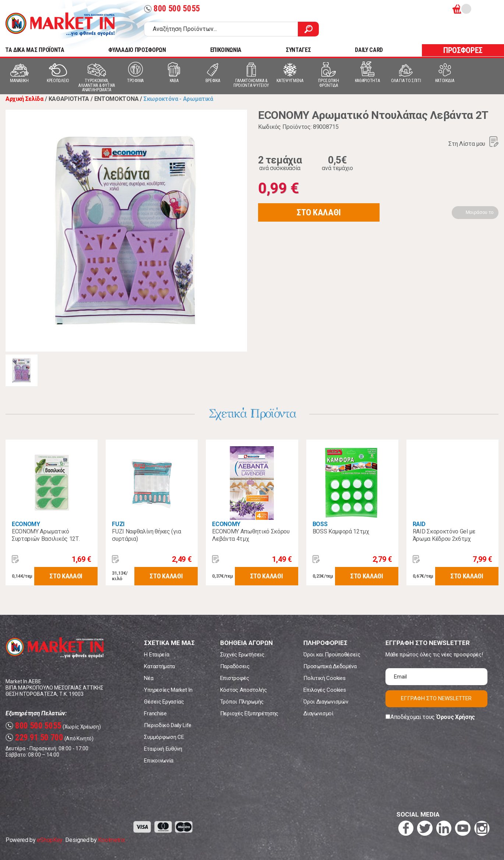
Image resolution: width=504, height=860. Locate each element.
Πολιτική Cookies (324, 678)
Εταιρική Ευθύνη (163, 749)
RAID (419, 524)
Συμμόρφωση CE (164, 737)
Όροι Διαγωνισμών (326, 702)
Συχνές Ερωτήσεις (242, 655)
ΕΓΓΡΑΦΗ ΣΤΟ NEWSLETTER (436, 698)
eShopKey (50, 840)
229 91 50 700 (34, 738)
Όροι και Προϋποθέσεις (332, 655)
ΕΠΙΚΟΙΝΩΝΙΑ (226, 50)
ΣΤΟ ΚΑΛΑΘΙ (319, 212)
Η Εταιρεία (156, 655)
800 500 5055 (172, 9)
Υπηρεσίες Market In (168, 690)
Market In (60, 24)
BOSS (320, 524)
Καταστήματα (159, 666)
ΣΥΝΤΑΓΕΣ (298, 50)
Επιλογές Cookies (325, 690)
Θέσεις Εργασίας (164, 702)
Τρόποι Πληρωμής (242, 702)
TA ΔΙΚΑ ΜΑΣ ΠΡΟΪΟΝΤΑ (35, 50)
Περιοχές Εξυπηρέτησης (249, 713)
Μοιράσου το (480, 212)
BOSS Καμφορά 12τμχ (341, 531)
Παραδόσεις (235, 666)
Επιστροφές (235, 678)
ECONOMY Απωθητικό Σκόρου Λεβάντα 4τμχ (251, 535)
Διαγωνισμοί (318, 713)
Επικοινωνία (158, 761)
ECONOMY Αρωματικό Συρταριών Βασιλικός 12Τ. (46, 535)
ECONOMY (26, 524)
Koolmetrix (111, 840)
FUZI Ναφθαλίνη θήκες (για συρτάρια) (146, 535)
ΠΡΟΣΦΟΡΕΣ (463, 50)
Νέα (149, 678)
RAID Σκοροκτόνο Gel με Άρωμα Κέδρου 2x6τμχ (444, 535)
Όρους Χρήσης (456, 717)
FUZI (118, 524)
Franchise (155, 713)
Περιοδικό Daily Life (168, 725)
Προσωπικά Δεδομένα (330, 666)
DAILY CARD (369, 50)
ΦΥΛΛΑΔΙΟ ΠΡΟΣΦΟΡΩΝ (137, 50)
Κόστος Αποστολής (244, 690)
